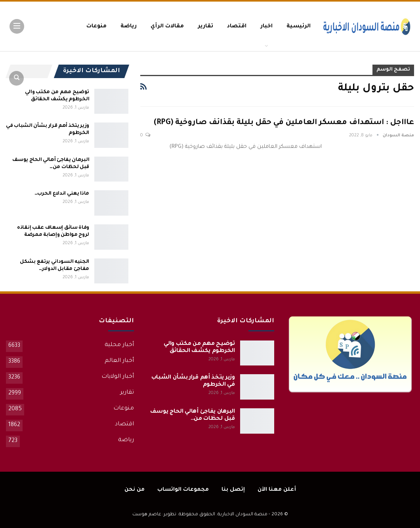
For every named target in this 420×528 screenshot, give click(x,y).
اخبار (266, 26)
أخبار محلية (119, 345)
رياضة (129, 26)
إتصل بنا (233, 490)
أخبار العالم (119, 361)
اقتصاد (237, 26)
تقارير (205, 26)
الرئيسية (299, 26)
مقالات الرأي (167, 26)
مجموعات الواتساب (183, 490)
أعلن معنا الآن (277, 490)
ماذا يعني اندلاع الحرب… (62, 194)
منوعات (96, 26)
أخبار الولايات (118, 377)
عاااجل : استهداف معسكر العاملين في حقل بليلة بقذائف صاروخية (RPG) (284, 123)
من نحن (135, 490)
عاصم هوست (147, 515)
